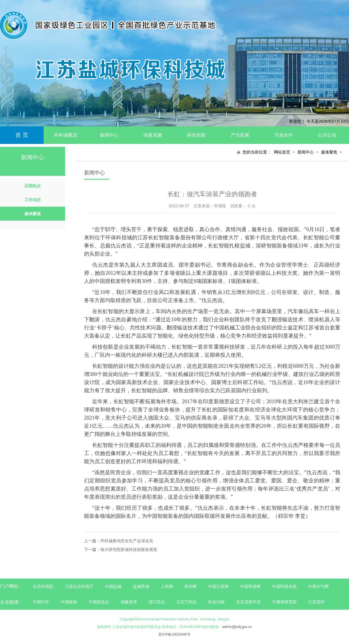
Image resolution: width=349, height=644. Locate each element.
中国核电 (69, 602)
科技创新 (196, 135)
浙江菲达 (157, 602)
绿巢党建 (153, 135)
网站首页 (282, 152)
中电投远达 (99, 602)
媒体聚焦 (329, 152)
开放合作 (284, 135)
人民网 (167, 586)
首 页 (22, 135)
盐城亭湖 (141, 586)
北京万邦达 (186, 602)
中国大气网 (318, 586)
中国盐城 (113, 586)
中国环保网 (251, 586)
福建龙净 (129, 602)
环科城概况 (65, 135)
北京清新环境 (248, 602)
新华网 (190, 586)
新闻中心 (109, 135)
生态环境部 (43, 586)
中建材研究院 (284, 602)
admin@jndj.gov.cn (237, 627)
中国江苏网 (218, 586)
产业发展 (240, 135)
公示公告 (327, 135)
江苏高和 (316, 602)
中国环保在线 (284, 586)
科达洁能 (216, 602)
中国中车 (41, 602)
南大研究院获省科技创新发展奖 (129, 550)
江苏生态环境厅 (79, 586)
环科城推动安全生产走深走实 (127, 541)
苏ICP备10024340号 (174, 634)
